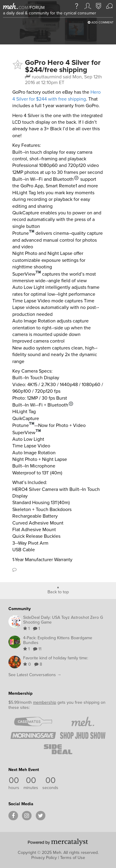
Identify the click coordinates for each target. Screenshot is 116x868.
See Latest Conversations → (35, 675)
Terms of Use (73, 857)
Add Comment (101, 22)
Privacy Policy (44, 857)
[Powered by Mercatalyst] (58, 842)
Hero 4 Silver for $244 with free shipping (56, 95)
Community (20, 609)
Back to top (58, 591)
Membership (20, 693)
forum (37, 8)
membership (45, 702)
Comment (14, 570)
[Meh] (11, 6)
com (23, 8)
